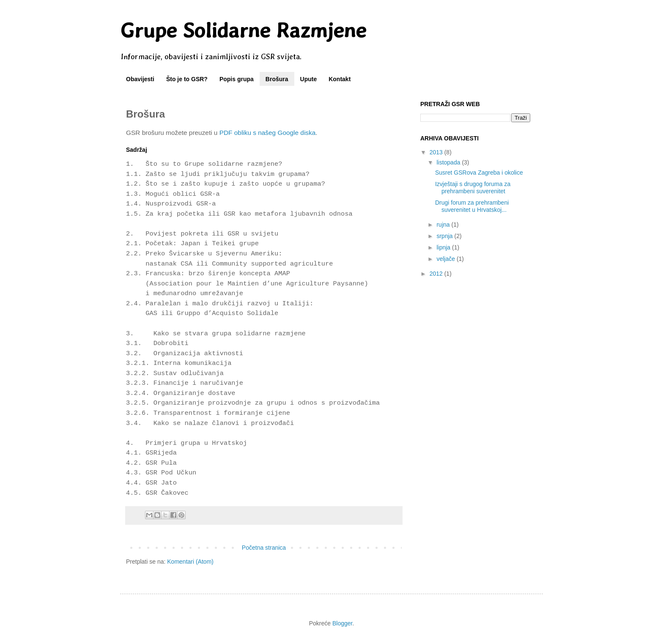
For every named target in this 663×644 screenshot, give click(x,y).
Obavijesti (140, 79)
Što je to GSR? (187, 79)
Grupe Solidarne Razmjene (243, 30)
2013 (437, 152)
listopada (449, 162)
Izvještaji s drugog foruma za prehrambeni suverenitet (473, 188)
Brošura (277, 79)
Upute (309, 79)
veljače (446, 259)
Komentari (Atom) (190, 562)
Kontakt (340, 79)
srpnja (445, 236)
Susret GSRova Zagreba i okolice (479, 173)
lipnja (444, 247)
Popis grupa (237, 79)
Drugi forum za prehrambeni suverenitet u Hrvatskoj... (472, 206)
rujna (444, 225)
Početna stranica (264, 548)
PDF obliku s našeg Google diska (268, 133)
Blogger (342, 623)
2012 (437, 274)
